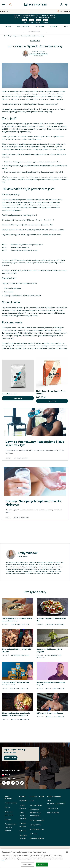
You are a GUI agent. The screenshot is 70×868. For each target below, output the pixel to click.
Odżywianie (40, 26)
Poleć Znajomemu (56, 802)
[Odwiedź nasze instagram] (4, 783)
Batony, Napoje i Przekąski (23, 816)
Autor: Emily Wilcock (39, 54)
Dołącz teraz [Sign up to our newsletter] (11, 758)
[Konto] (61, 5)
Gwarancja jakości (36, 805)
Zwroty (7, 807)
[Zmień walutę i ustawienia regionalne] (35, 775)
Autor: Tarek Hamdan (55, 717)
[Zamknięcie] (67, 852)
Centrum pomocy (11, 803)
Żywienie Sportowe (23, 825)
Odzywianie (16, 36)
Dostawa (8, 819)
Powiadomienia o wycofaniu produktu (11, 827)
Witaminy (23, 831)
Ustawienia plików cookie (11, 770)
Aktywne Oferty (52, 808)
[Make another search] (35, 32)
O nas (32, 801)
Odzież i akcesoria (23, 807)
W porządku (42, 864)
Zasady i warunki (36, 825)
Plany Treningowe (23, 26)
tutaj (3, 861)
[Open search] (10, 5)
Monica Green (24, 518)
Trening (8, 26)
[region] (35, 859)
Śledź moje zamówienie (9, 813)
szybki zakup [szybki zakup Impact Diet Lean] (18, 398)
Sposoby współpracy (37, 838)
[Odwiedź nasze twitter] (22, 783)
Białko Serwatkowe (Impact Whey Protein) (51, 392)
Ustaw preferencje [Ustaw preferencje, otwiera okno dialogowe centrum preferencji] (28, 864)
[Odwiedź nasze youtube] (17, 783)
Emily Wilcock (28, 553)
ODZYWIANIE (35, 41)
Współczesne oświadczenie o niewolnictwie (35, 813)
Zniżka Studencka (53, 813)
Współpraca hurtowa (37, 829)
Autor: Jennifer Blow (20, 719)
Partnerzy (33, 834)
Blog (10, 36)
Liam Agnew (23, 458)
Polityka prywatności (37, 820)
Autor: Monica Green (55, 624)
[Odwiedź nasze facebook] (8, 783)
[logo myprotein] (36, 5)
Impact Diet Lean (9, 394)
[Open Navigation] (3, 5)
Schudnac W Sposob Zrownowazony (32, 36)
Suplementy (54, 26)
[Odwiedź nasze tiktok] (13, 783)
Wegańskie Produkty (23, 837)
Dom (5, 36)
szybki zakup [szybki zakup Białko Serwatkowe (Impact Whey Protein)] (52, 401)
